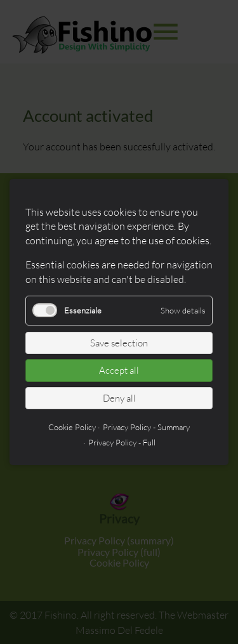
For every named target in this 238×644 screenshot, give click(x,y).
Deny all (119, 398)
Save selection (119, 343)
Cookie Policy (72, 427)
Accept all (119, 370)
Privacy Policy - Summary (146, 427)
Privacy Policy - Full (122, 442)
